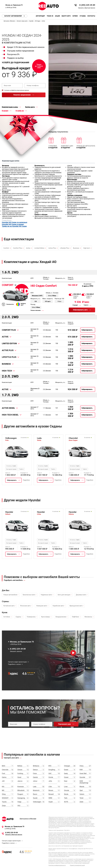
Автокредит (40, 16)
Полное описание (36, 310)
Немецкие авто (42, 606)
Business (76, 248)
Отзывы (83, 16)
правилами (5, 101)
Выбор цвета (30, 107)
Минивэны (88, 617)
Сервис (75, 16)
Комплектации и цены (10, 107)
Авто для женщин (64, 595)
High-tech (86, 248)
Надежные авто (46, 595)
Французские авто (76, 606)
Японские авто (25, 606)
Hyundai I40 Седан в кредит (13, 224)
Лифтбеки (75, 617)
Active (28, 248)
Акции (57, 16)
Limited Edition (39, 248)
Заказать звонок (16, 651)
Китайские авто (9, 606)
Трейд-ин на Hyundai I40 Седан (14, 226)
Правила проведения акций (77, 865)
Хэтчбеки (7, 617)
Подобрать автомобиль (13, 580)
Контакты (91, 16)
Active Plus (52, 248)
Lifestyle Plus (65, 248)
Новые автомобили (10, 595)
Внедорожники (61, 617)
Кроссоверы (46, 617)
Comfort (6, 248)
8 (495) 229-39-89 (87, 5)
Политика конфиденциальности (57, 865)
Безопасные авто (29, 595)
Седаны (18, 617)
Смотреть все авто (11, 758)
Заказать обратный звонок (87, 8)
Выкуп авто (66, 16)
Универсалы (31, 617)
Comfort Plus (18, 248)
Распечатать (10, 304)
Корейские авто (58, 606)
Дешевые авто (81, 595)
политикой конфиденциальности (38, 100)
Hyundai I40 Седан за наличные (15, 222)
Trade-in (50, 16)
